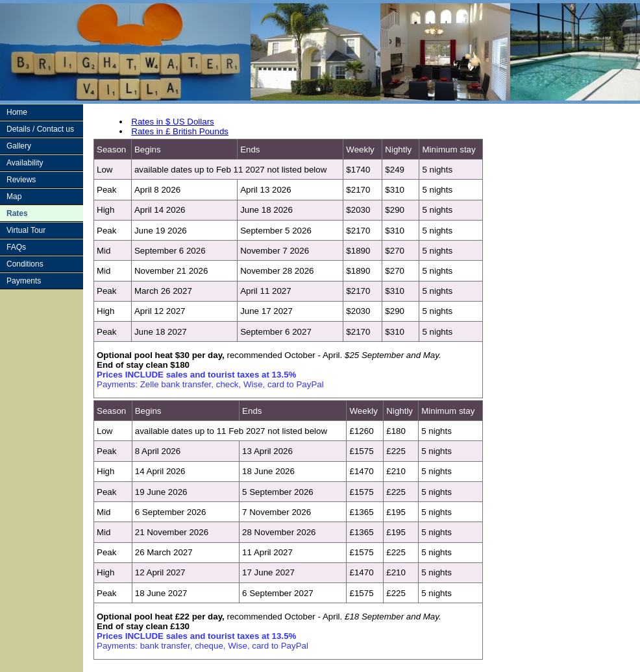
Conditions (25, 264)
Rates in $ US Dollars (172, 122)
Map (14, 197)
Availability (25, 163)
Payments (24, 281)
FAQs (16, 247)
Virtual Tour (26, 230)
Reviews (21, 180)
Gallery (19, 146)
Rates (17, 213)
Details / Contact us (40, 129)
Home (17, 112)
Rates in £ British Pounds (180, 131)
